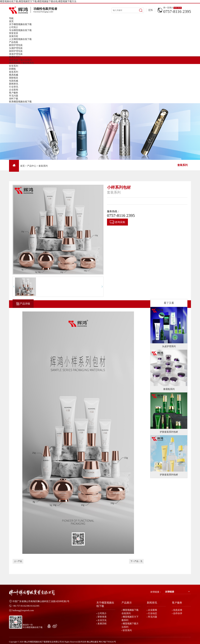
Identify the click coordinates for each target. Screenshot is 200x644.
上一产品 (18, 561)
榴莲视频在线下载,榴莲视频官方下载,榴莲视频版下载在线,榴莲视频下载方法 (38, 1)
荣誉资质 (14, 33)
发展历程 (14, 36)
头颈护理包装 (16, 48)
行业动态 (153, 613)
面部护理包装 (16, 51)
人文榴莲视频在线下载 (20, 39)
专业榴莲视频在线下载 (20, 30)
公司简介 (14, 27)
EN (151, 10)
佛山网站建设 (93, 642)
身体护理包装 (16, 54)
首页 (22, 166)
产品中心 (32, 166)
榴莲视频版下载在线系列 (21, 63)
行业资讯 (14, 87)
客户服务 (177, 603)
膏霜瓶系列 (15, 57)
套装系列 (14, 72)
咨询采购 (117, 222)
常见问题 (14, 96)
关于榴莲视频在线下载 (105, 604)
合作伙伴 (178, 613)
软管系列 (14, 66)
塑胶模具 (14, 78)
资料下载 (14, 99)
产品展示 (127, 603)
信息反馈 (178, 610)
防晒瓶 (12, 69)
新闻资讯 (152, 603)
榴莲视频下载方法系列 (20, 60)
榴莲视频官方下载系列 (130, 618)
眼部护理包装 (16, 45)
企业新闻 (14, 90)
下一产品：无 (136, 561)
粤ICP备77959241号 (107, 642)
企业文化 (102, 620)
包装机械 (14, 81)
